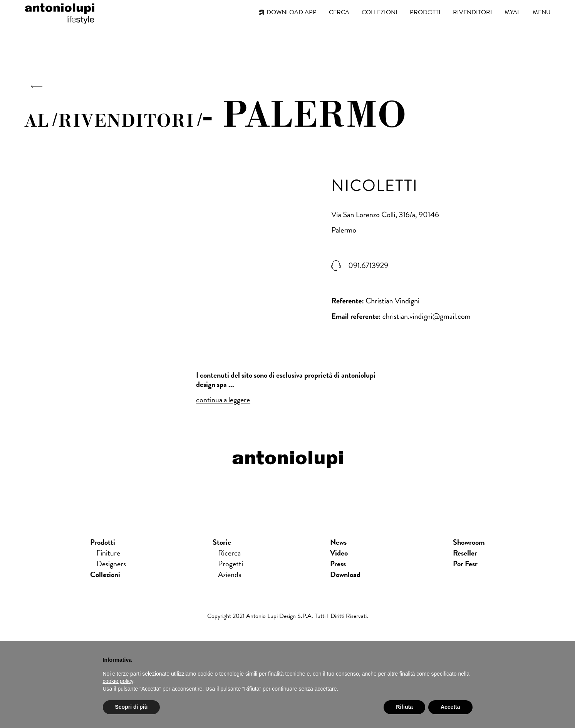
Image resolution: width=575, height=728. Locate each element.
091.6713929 (368, 266)
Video (339, 553)
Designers (111, 564)
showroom (469, 542)
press (338, 564)
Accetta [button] (450, 707)
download (345, 574)
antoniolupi (60, 12)
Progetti (231, 564)
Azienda (230, 574)
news (338, 542)
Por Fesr (465, 564)
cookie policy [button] (118, 681)
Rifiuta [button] (404, 707)
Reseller (465, 553)
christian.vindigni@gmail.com (427, 316)
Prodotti (103, 542)
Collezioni (105, 574)
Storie (222, 542)
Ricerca (229, 553)
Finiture (108, 553)
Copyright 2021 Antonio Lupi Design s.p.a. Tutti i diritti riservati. (288, 616)
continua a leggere (223, 400)
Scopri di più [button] (132, 707)
